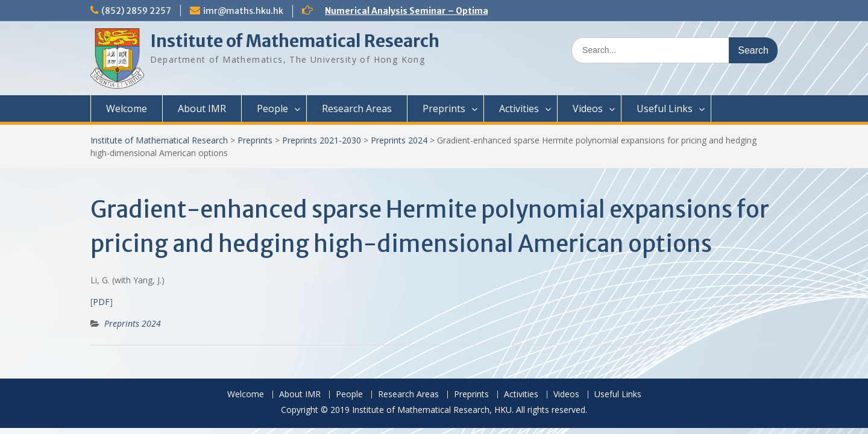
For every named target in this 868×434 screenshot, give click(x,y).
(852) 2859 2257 (136, 11)
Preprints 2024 (399, 140)
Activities (519, 108)
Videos (588, 108)
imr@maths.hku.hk (243, 11)
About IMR (202, 108)
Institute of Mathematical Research (295, 41)
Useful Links (665, 108)
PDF (101, 302)
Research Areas (357, 108)
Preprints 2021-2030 (322, 140)
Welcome (127, 108)
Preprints (444, 108)
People (272, 108)
